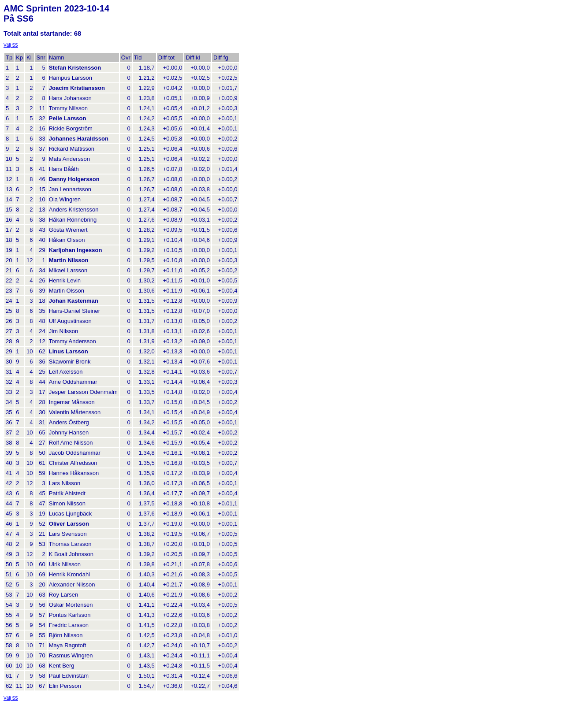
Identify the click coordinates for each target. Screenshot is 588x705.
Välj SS (11, 45)
